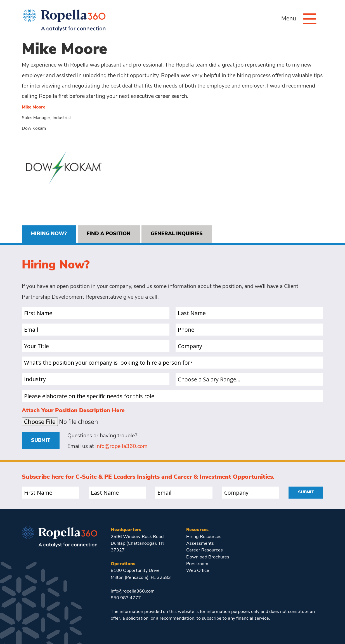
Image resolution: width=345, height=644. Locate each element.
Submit (41, 441)
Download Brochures (208, 557)
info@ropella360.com (121, 447)
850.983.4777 (126, 598)
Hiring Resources (204, 537)
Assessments (200, 544)
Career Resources (205, 550)
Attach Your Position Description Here (73, 411)
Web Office (198, 571)
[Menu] (310, 19)
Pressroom (197, 564)
